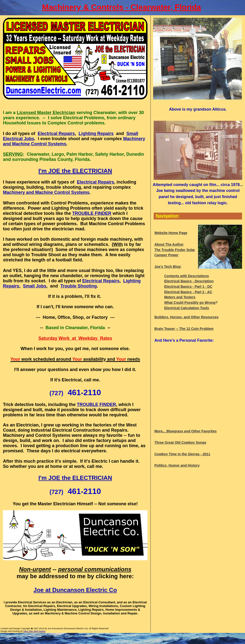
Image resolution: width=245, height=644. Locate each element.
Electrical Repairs (56, 134)
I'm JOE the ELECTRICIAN (75, 478)
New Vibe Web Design (34, 631)
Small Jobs (35, 286)
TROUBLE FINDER (92, 213)
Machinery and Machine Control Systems (46, 192)
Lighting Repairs (96, 134)
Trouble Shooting (79, 286)
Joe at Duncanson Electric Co (75, 590)
